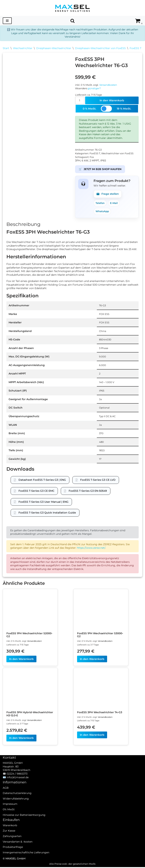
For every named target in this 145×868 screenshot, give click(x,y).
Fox (92, 157)
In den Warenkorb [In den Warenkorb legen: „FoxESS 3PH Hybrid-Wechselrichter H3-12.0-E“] (21, 739)
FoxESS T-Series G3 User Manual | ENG (43, 502)
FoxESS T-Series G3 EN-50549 (88, 491)
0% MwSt (9, 815)
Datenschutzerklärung (17, 799)
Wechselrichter (23, 48)
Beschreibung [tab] (23, 224)
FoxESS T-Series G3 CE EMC (36, 491)
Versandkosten (108, 85)
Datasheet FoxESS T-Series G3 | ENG (42, 481)
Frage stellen (108, 194)
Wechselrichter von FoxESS (117, 154)
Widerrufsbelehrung (16, 804)
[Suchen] (72, 21)
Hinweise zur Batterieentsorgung (24, 821)
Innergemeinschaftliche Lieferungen (26, 858)
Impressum (10, 810)
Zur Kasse (9, 837)
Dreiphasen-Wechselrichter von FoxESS (100, 48)
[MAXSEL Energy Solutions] (72, 8)
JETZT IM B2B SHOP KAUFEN (100, 169)
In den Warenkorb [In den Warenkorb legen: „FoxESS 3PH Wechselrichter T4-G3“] (92, 736)
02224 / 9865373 (17, 780)
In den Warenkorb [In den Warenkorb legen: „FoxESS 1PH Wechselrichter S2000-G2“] (21, 660)
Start (6, 48)
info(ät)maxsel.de (18, 783)
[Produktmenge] (80, 101)
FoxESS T (135, 48)
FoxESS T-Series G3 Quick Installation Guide (47, 513)
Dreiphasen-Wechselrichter (54, 48)
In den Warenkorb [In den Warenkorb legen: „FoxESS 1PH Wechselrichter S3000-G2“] (92, 660)
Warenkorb (10, 831)
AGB (6, 794)
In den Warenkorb (112, 100)
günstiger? (94, 88)
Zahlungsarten (12, 842)
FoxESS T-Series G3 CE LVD (98, 481)
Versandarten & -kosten (18, 847)
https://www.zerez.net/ (91, 548)
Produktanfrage (13, 853)
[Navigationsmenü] (7, 21)
